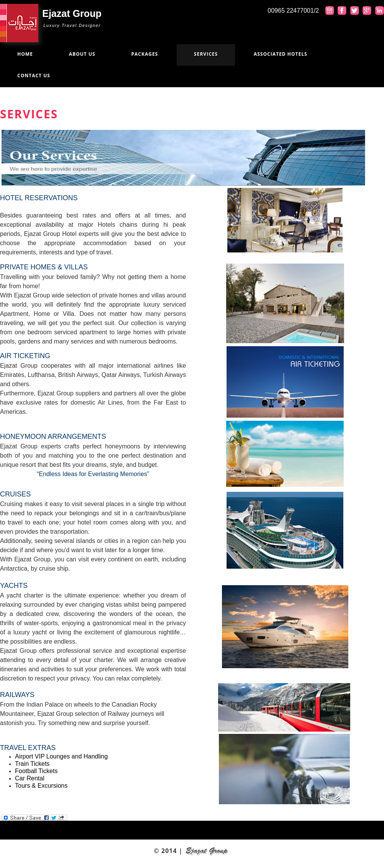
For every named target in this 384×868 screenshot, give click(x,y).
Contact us (34, 76)
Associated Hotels (281, 54)
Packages (145, 54)
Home (25, 54)
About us (82, 54)
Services (206, 54)
